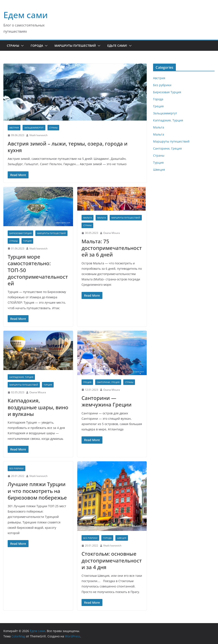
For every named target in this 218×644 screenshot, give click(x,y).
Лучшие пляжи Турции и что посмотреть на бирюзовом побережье (37, 491)
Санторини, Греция (108, 382)
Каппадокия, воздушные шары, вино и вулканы (38, 407)
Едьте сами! (117, 46)
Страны (13, 46)
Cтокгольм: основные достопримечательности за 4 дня (112, 560)
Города (37, 46)
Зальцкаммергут (34, 128)
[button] (22, 46)
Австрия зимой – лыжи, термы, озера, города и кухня (68, 147)
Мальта (87, 218)
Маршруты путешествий (75, 46)
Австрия (14, 128)
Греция (87, 382)
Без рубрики (16, 468)
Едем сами (26, 15)
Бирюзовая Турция (20, 233)
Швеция (122, 538)
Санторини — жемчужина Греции (107, 401)
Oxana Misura (112, 233)
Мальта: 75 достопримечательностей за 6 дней (112, 248)
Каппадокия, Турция (21, 377)
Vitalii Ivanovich (38, 135)
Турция (27, 241)
